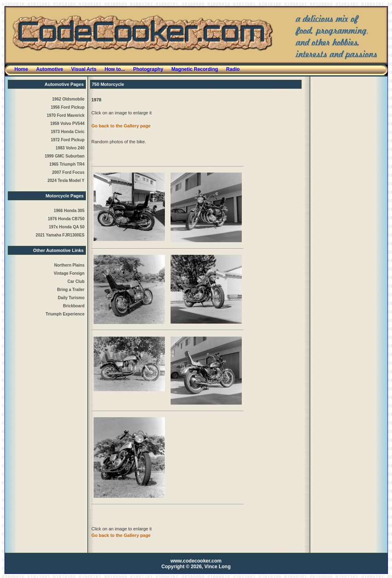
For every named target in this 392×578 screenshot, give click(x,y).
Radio (233, 69)
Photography (148, 69)
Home (21, 69)
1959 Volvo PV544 (67, 124)
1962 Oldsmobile (68, 99)
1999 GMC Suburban (65, 156)
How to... (115, 69)
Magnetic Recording (195, 69)
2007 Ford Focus (68, 172)
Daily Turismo (71, 298)
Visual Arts (84, 69)
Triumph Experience (65, 314)
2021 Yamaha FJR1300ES (60, 235)
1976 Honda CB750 (66, 219)
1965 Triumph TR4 (67, 164)
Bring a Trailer (71, 290)
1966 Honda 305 (69, 211)
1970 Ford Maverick (66, 115)
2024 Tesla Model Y (66, 181)
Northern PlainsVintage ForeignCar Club (69, 273)
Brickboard (74, 306)
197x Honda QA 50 (67, 227)
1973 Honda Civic (68, 132)
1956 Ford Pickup (68, 107)
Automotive (50, 69)
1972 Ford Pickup (68, 140)
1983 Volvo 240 (70, 148)
